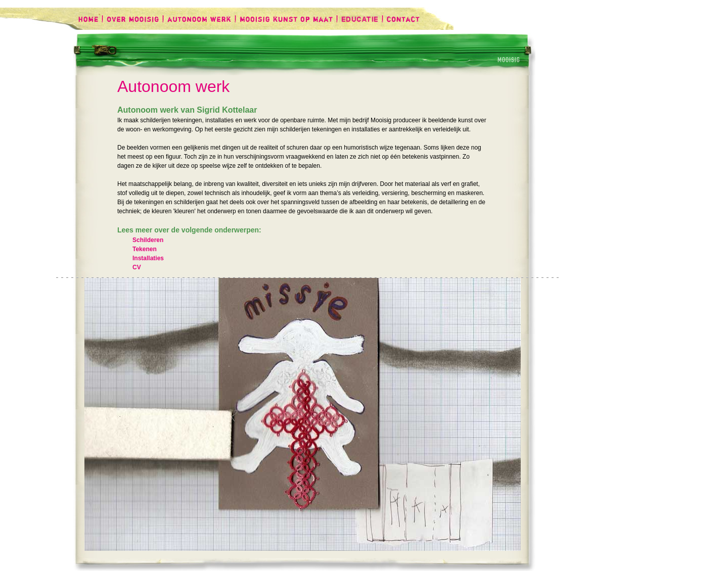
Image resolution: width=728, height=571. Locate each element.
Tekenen (145, 249)
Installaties (148, 258)
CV (137, 267)
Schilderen (148, 240)
